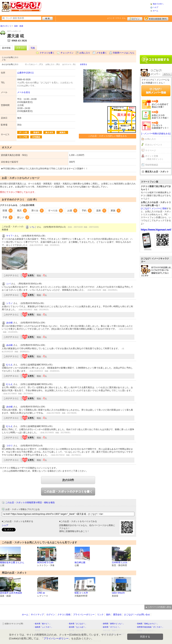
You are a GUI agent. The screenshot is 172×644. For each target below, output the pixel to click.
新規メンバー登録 (156, 18)
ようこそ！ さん (116, 18)
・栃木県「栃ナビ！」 (42, 624)
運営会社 (117, 615)
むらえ (9, 365)
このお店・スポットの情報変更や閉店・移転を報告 (30, 503)
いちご (33, 227)
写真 (33, 48)
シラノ (9, 303)
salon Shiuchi (118, 593)
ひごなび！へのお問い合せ (137, 615)
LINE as (41, 593)
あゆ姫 (9, 323)
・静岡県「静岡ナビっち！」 (113, 624)
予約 (87, 211)
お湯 (72, 211)
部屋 (8, 211)
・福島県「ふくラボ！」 (43, 627)
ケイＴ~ (10, 236)
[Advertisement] (96, 7)
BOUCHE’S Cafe (45, 562)
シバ (8, 284)
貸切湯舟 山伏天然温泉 (11, 593)
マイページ (150, 150)
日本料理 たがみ (120, 562)
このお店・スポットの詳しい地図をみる (107, 136)
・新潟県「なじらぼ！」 (77, 627)
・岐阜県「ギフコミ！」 (111, 627)
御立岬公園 (80, 562)
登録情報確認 (152, 165)
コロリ (9, 446)
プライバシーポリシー (84, 615)
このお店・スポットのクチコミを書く (68, 491)
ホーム (156, 11)
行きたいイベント (154, 145)
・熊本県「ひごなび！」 (77, 624)
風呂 (22, 211)
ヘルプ (156, 7)
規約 (108, 615)
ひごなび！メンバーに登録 (154, 208)
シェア (5, 525)
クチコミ (21, 48)
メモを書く (102, 53)
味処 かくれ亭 (81, 593)
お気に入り (85, 53)
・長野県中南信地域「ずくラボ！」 (150, 627)
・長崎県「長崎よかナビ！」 (147, 624)
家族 (116, 211)
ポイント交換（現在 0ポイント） (155, 158)
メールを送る (24, 92)
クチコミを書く (47, 53)
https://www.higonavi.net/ (156, 230)
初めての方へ (158, 4)
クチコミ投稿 (64, 615)
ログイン (135, 18)
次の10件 (68, 480)
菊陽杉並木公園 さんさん (12, 562)
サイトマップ (37, 615)
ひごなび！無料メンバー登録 (156, 91)
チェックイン (67, 53)
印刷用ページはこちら (124, 53)
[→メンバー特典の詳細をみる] (156, 134)
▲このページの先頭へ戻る (158, 607)
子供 (8, 217)
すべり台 (56, 211)
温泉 (101, 211)
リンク (100, 615)
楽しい (23, 217)
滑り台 (38, 211)
